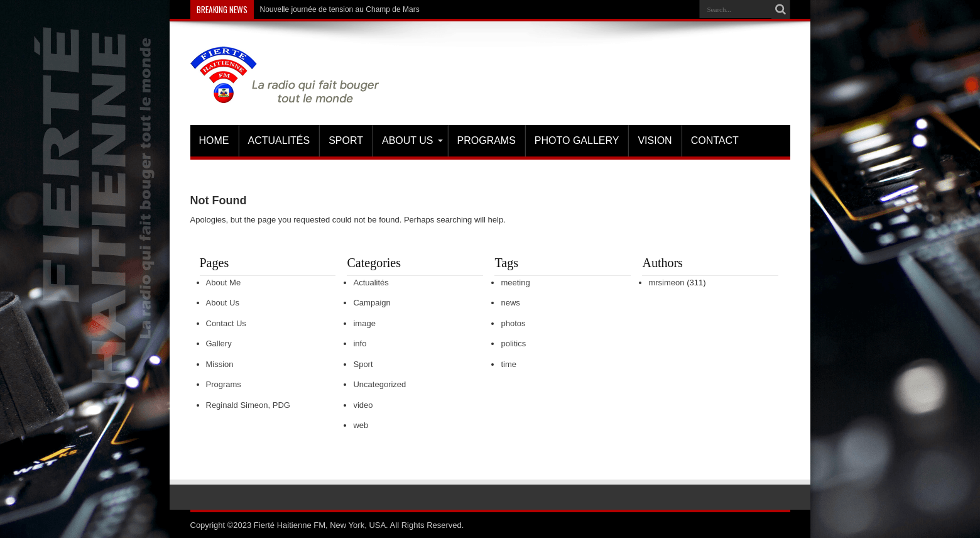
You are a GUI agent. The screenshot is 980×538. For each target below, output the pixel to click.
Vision (655, 140)
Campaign (372, 303)
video (363, 405)
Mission (220, 364)
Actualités (279, 140)
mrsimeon (666, 283)
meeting (515, 283)
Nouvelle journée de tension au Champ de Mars (340, 9)
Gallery (219, 343)
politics (513, 343)
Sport (346, 140)
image (364, 323)
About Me (224, 283)
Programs (487, 140)
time (509, 364)
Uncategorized (379, 384)
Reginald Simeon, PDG (248, 405)
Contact (715, 140)
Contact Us (226, 323)
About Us (412, 140)
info (360, 343)
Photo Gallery (577, 140)
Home (214, 140)
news (510, 303)
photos (513, 323)
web (361, 425)
